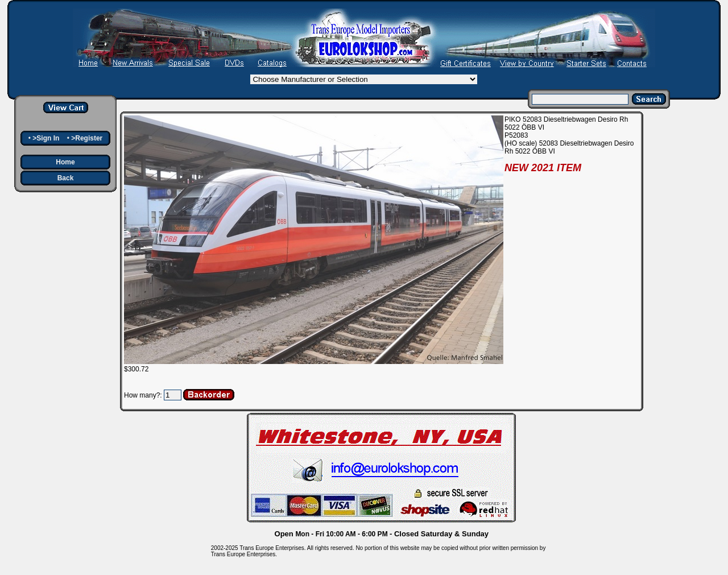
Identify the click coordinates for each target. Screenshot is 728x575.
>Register (87, 138)
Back (66, 178)
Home (65, 162)
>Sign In (46, 138)
